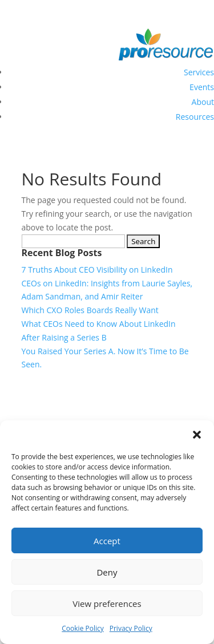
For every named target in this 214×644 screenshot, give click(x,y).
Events (202, 87)
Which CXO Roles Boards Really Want (90, 310)
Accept (107, 541)
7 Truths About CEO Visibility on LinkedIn (97, 270)
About (203, 102)
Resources (195, 117)
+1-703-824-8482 (183, 7)
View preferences (107, 604)
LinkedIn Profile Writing (43, 395)
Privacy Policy (131, 628)
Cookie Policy (82, 628)
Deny (107, 572)
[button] (197, 435)
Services (199, 72)
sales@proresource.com (95, 7)
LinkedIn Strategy (32, 409)
